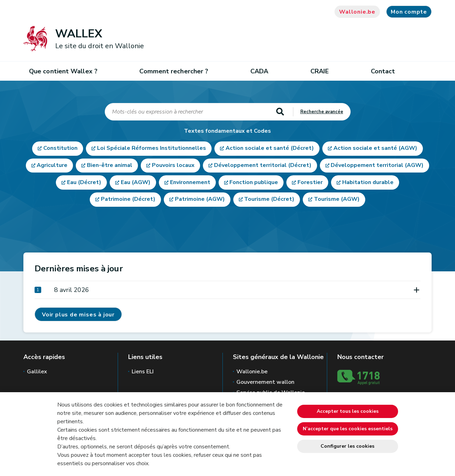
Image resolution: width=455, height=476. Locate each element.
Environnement (190, 183)
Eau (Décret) (84, 183)
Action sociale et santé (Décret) (270, 148)
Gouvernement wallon (265, 382)
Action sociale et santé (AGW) (375, 148)
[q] (187, 112)
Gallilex (37, 372)
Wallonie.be (357, 12)
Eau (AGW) (136, 183)
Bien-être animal (110, 166)
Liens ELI (143, 372)
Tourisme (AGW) (337, 201)
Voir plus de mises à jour (78, 315)
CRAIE (320, 71)
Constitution (60, 148)
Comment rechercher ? (174, 71)
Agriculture (52, 166)
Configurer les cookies (347, 446)
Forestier (310, 183)
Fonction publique (254, 183)
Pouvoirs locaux (173, 166)
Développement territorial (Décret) (263, 166)
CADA (259, 71)
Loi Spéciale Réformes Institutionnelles (152, 148)
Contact (383, 71)
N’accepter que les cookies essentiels (348, 429)
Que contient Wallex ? (63, 71)
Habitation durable (368, 183)
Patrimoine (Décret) (128, 201)
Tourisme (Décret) (269, 201)
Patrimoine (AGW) (200, 201)
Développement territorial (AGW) (377, 166)
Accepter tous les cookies (348, 411)
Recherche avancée (322, 112)
